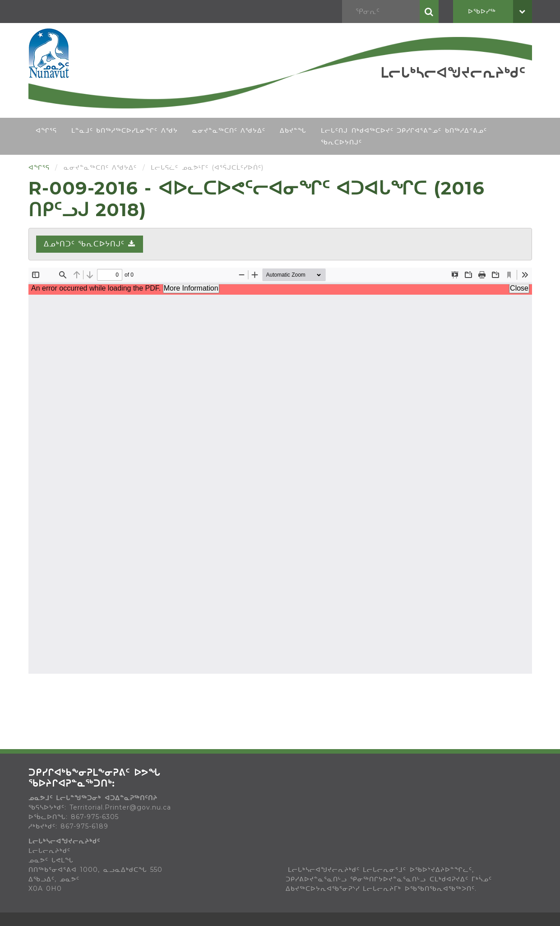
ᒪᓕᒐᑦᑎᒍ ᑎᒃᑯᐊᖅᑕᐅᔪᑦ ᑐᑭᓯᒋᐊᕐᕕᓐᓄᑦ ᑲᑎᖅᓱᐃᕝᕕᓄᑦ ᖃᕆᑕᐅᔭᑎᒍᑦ (404, 136)
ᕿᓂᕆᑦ (429, 12)
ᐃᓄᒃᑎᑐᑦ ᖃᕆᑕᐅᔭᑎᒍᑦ (90, 244)
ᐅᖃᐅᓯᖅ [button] (500, 12)
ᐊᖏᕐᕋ (46, 130)
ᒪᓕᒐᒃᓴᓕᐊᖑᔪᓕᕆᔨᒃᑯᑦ (453, 73)
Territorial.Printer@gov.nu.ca (120, 807)
